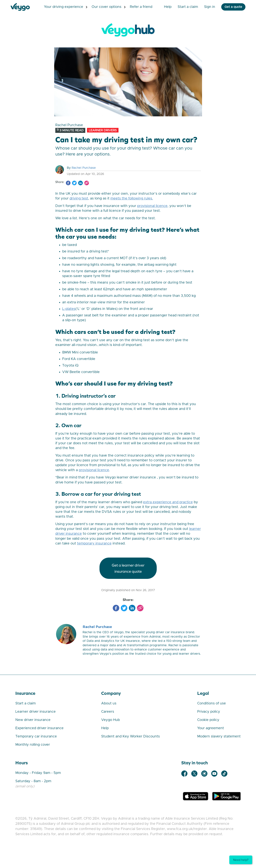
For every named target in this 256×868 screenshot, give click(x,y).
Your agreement (211, 728)
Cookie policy (208, 720)
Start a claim (26, 703)
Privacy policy (209, 712)
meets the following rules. (132, 199)
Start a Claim (183, 7)
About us (109, 703)
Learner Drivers (103, 130)
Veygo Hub (111, 720)
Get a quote (229, 7)
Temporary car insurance (36, 736)
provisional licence (152, 206)
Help (163, 7)
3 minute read (70, 130)
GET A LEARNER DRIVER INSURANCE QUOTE (128, 568)
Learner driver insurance (36, 712)
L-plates (69, 309)
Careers (108, 712)
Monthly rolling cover (33, 745)
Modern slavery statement (219, 736)
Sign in (205, 7)
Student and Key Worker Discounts (130, 736)
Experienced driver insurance (39, 728)
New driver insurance (33, 720)
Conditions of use (212, 703)
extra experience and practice (168, 502)
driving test (79, 199)
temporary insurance (94, 544)
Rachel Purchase (84, 168)
